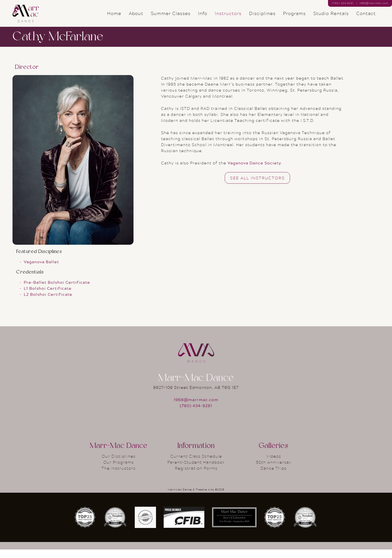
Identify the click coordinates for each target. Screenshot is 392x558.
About (136, 18)
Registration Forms (196, 477)
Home (114, 18)
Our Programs (118, 471)
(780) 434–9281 (343, 3)
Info (203, 18)
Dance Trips (273, 477)
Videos (274, 465)
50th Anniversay (274, 471)
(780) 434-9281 (196, 414)
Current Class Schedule (196, 465)
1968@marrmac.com (374, 3)
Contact (366, 18)
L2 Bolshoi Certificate (48, 303)
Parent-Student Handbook (196, 471)
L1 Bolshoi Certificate (48, 297)
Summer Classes (171, 18)
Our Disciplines (119, 465)
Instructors (228, 18)
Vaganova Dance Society (254, 171)
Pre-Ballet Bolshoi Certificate (57, 291)
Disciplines (262, 18)
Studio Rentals (331, 18)
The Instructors (118, 477)
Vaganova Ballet (41, 270)
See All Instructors (257, 186)
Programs (294, 18)
